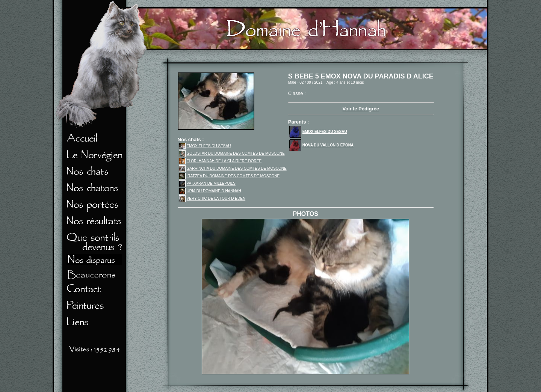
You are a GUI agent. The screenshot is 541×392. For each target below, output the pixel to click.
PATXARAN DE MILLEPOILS (207, 183)
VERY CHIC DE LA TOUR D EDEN (212, 198)
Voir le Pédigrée (361, 109)
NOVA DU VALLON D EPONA (321, 145)
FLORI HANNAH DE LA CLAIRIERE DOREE (220, 161)
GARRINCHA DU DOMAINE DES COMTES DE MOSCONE (233, 168)
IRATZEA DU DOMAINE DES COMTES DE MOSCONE (229, 176)
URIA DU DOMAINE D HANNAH (210, 191)
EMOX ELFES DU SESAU (205, 146)
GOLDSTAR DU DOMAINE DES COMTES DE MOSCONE (232, 153)
